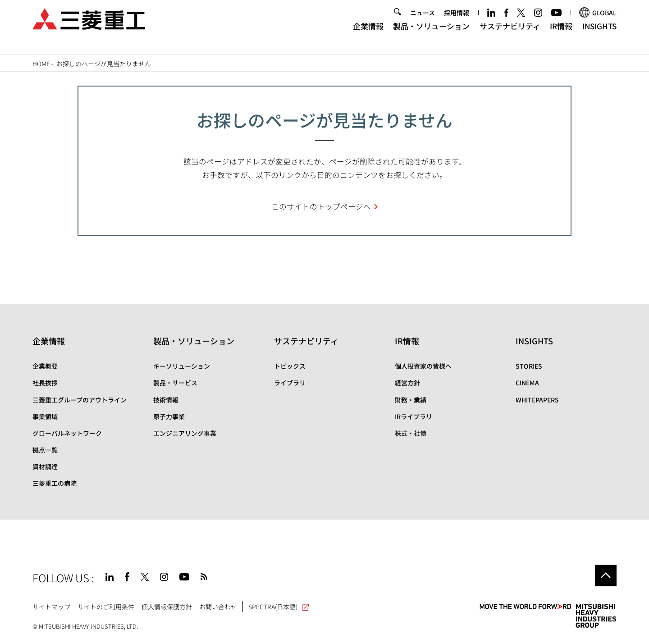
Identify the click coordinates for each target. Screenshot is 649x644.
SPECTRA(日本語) (279, 607)
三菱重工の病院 (55, 483)
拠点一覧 (45, 450)
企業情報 (368, 34)
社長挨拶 (45, 383)
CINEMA (527, 383)
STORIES (529, 366)
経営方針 (407, 383)
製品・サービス (175, 383)
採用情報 (457, 21)
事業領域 (45, 416)
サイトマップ (51, 607)
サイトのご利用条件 (106, 607)
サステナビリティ (510, 34)
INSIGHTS (599, 34)
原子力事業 (169, 416)
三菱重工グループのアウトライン (80, 400)
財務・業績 (411, 400)
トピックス (290, 366)
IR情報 (561, 34)
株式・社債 (411, 433)
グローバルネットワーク (67, 433)
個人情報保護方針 (167, 607)
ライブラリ (290, 383)
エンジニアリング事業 (185, 433)
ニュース (423, 21)
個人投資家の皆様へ (423, 366)
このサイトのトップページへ (321, 206)
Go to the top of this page (606, 575)
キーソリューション (182, 366)
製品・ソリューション (431, 34)
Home (41, 64)
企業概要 (45, 366)
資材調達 (45, 466)
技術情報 (166, 400)
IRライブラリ (414, 416)
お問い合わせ (218, 607)
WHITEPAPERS (537, 400)
